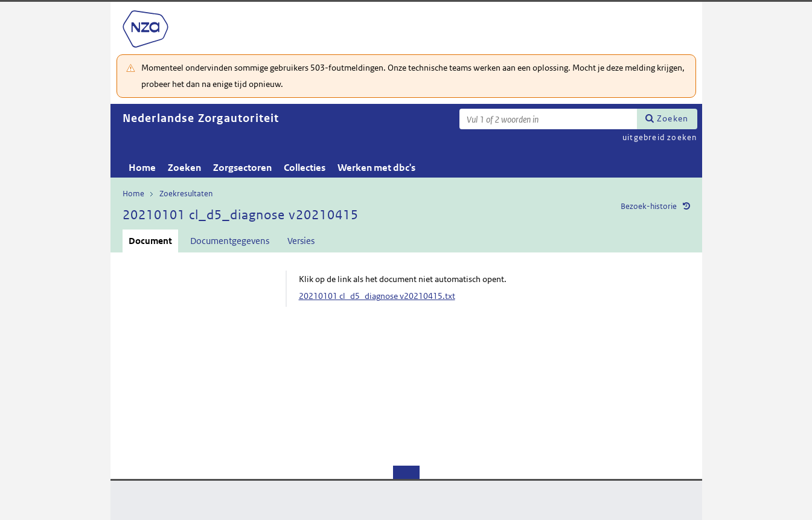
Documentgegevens (230, 241)
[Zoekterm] (548, 119)
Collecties (305, 168)
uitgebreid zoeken (660, 137)
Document (150, 241)
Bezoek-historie (649, 206)
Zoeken (673, 118)
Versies (301, 241)
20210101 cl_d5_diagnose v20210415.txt (377, 296)
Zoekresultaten (186, 194)
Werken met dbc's (376, 168)
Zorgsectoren (242, 168)
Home (142, 168)
